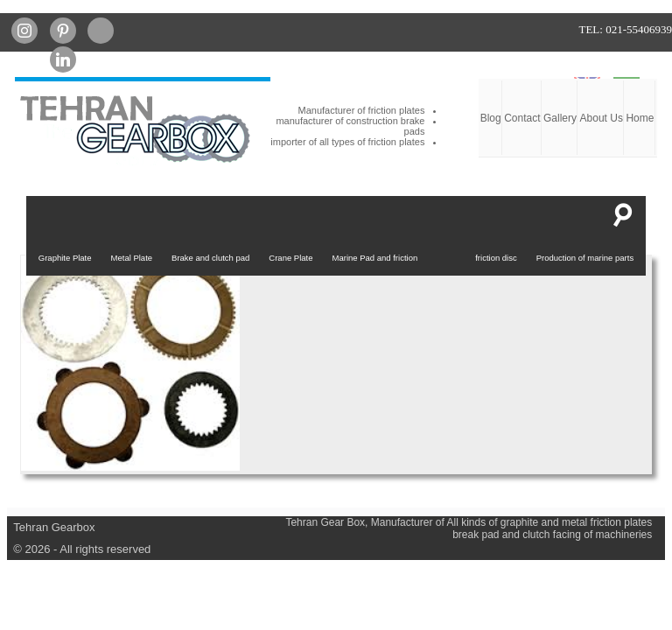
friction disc (496, 258)
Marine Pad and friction (375, 258)
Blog (491, 118)
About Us (602, 118)
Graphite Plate (65, 258)
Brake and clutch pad (210, 258)
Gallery (560, 118)
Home (640, 118)
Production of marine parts (585, 258)
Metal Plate (132, 258)
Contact (522, 118)
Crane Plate (290, 258)
